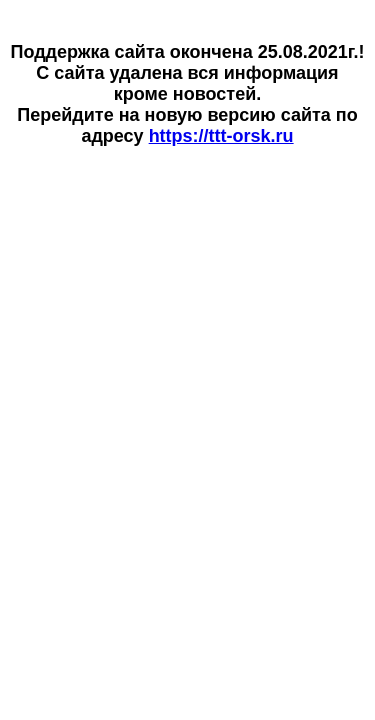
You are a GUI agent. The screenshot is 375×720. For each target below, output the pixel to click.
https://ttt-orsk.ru (221, 136)
